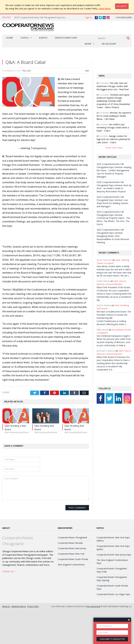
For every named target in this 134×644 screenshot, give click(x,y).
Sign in (89, 17)
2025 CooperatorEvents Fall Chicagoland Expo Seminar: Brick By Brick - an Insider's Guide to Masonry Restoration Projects (114, 187)
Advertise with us (19, 606)
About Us (6, 606)
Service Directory (66, 38)
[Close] (122, 6)
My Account (109, 44)
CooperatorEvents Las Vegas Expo (113, 594)
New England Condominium (71, 565)
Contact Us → (9, 571)
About (6, 528)
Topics (24, 38)
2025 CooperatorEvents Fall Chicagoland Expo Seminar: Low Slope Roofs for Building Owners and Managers (112, 202)
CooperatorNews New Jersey (72, 548)
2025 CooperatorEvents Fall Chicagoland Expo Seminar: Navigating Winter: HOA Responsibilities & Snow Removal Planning (113, 236)
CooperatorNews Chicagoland (72, 537)
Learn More (105, 8)
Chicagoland (124, 17)
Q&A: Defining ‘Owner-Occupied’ (113, 262)
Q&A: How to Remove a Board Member (111, 283)
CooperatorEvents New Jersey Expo (114, 555)
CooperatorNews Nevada (70, 543)
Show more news (114, 148)
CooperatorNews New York (71, 554)
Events (43, 38)
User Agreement (93, 606)
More (88, 44)
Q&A (87, 71)
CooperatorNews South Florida (73, 559)
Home (9, 38)
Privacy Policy (33, 606)
